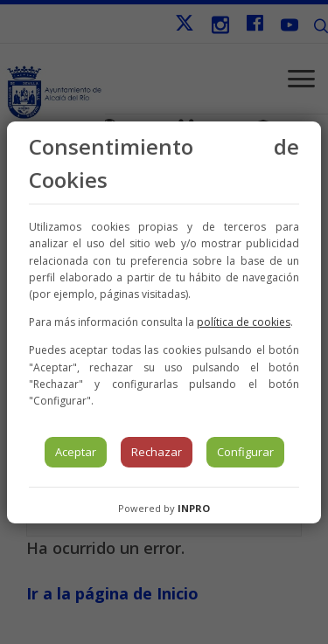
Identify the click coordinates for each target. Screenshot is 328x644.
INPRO (194, 508)
